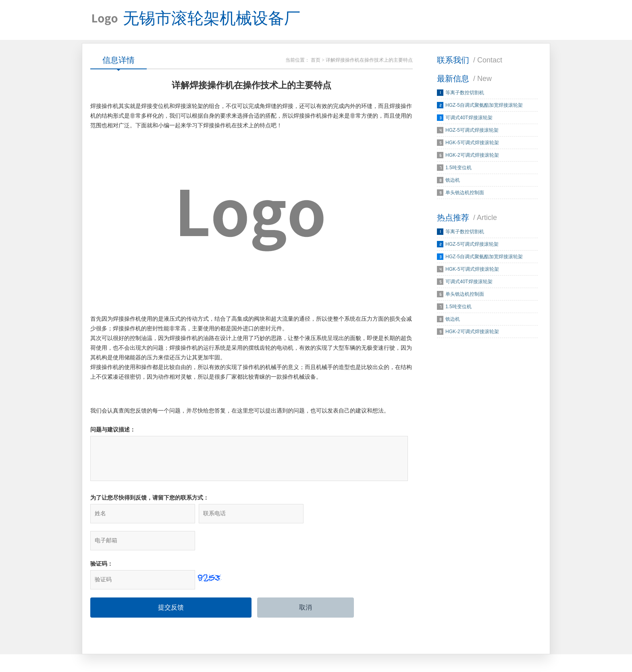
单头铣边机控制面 (465, 193)
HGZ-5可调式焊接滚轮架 (472, 131)
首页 (316, 60)
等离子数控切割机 (465, 93)
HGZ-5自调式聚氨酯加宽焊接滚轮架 (484, 106)
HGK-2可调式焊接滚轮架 (472, 156)
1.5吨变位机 (458, 168)
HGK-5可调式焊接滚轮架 (472, 143)
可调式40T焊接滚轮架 (469, 118)
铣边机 (453, 180)
